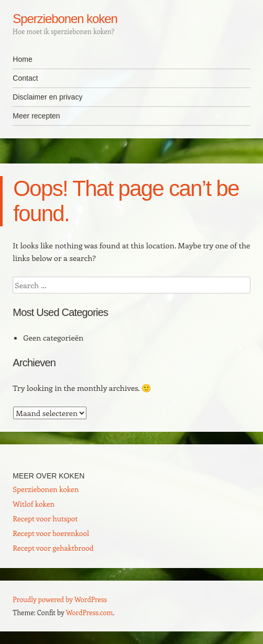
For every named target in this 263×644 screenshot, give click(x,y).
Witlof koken (34, 504)
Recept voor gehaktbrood (53, 548)
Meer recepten (36, 116)
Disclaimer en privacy (47, 97)
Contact (25, 78)
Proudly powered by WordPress (60, 599)
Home (22, 59)
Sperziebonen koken (65, 19)
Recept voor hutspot (45, 519)
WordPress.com (90, 612)
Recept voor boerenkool (51, 533)
